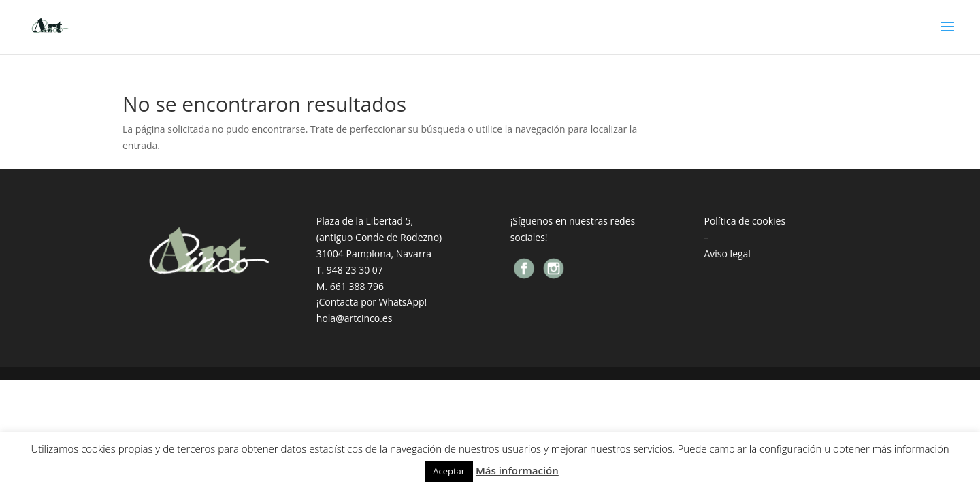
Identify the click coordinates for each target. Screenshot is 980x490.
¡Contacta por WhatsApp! (372, 302)
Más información (517, 470)
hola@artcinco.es (355, 318)
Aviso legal (727, 254)
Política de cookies (745, 221)
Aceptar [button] (449, 471)
